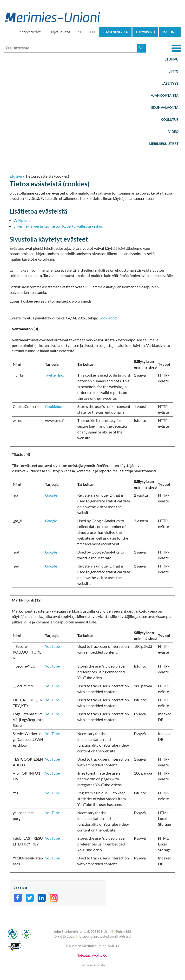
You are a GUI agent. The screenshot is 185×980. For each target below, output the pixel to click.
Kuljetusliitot (59, 32)
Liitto (174, 71)
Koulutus (170, 119)
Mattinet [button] (170, 32)
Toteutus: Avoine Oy (92, 955)
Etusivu (172, 59)
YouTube (52, 646)
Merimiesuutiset (164, 144)
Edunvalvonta (165, 107)
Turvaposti (145, 32)
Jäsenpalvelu (115, 32)
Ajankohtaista (165, 95)
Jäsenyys (170, 83)
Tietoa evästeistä (92, 965)
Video (173, 132)
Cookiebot (107, 318)
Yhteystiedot (30, 32)
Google (51, 495)
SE (80, 32)
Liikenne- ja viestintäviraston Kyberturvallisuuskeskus (58, 226)
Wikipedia (22, 220)
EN (92, 32)
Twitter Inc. (54, 375)
